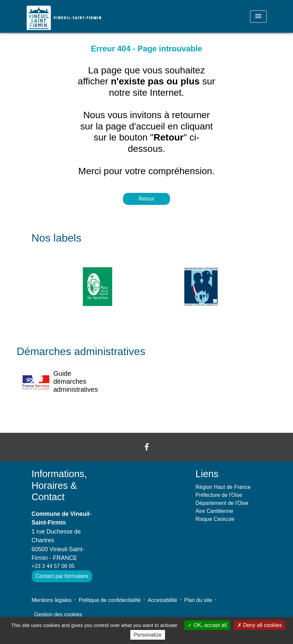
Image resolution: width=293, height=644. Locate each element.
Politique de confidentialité (110, 600)
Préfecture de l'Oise (219, 495)
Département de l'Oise (222, 503)
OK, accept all (207, 625)
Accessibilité (162, 600)
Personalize (148, 635)
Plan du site (198, 600)
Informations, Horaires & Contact (59, 485)
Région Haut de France (223, 487)
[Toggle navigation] (258, 17)
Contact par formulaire (62, 576)
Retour (146, 199)
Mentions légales (52, 600)
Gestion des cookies (58, 614)
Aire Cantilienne (214, 511)
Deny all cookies (260, 625)
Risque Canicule (215, 519)
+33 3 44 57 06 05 (53, 566)
